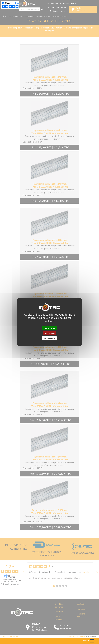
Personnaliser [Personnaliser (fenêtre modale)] (49, 338)
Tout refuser (50, 333)
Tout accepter (50, 328)
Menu (86, 640)
